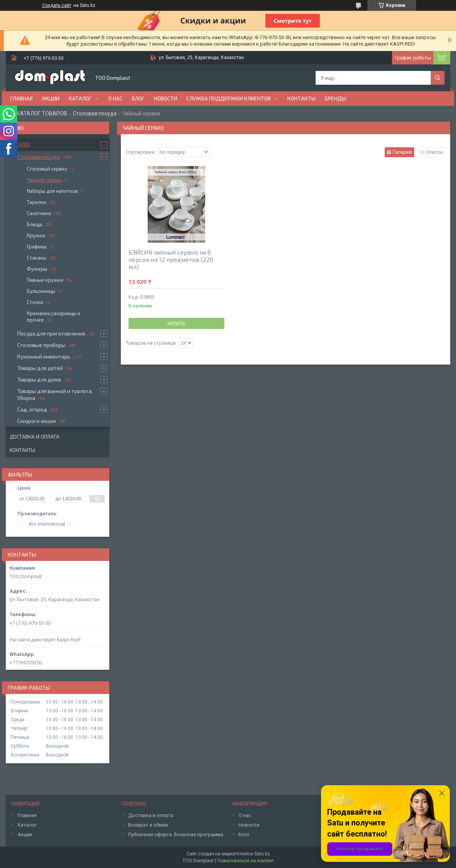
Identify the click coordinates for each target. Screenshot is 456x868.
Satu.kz (262, 854)
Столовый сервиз (47, 169)
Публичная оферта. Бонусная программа (176, 834)
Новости (165, 98)
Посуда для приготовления (51, 333)
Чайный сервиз (44, 180)
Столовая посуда (95, 113)
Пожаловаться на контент (245, 861)
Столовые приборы (41, 345)
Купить (177, 324)
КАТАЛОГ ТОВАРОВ (42, 113)
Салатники (39, 213)
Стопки (35, 302)
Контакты (301, 98)
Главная (21, 98)
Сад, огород (32, 409)
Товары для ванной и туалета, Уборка (55, 394)
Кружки (36, 235)
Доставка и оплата (35, 437)
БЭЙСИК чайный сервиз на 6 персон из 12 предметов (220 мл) (171, 259)
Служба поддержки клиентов (229, 98)
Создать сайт (57, 5)
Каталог (80, 98)
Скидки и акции (37, 421)
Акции (51, 98)
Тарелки (36, 202)
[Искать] (438, 78)
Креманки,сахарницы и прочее (54, 316)
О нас (115, 98)
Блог (138, 98)
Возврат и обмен (148, 825)
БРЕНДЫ (335, 98)
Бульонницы (41, 291)
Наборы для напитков (52, 191)
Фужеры (37, 269)
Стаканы (37, 258)
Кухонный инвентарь (44, 356)
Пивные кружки (45, 280)
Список (435, 152)
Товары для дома (39, 379)
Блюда (35, 224)
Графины (37, 247)
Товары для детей (40, 368)
